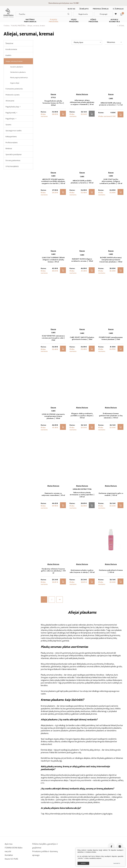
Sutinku (83, 863)
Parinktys (116, 863)
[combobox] (87, 42)
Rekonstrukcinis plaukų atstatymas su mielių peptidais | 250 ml (82, 495)
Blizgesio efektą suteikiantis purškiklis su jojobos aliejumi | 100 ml (82, 416)
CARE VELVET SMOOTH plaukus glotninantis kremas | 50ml (82, 338)
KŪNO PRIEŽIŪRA (93, 20)
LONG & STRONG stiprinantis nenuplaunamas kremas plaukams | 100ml (53, 416)
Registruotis (83, 14)
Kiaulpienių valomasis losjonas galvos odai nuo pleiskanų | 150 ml (53, 571)
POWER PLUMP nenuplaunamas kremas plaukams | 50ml (111, 338)
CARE (111, 98)
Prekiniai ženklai (101, 9)
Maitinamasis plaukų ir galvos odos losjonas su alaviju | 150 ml (82, 571)
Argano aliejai (15, 83)
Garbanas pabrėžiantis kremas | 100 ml (111, 571)
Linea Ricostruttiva (82, 489)
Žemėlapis (84, 9)
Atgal (121, 26)
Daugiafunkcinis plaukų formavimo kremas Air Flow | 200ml (53, 103)
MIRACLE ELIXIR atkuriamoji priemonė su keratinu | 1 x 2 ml (111, 104)
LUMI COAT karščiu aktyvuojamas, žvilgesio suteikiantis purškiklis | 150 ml (111, 181)
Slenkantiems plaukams (18, 72)
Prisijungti (104, 14)
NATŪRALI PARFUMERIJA (30, 20)
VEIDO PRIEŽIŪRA (74, 20)
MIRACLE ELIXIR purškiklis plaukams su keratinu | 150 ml (82, 182)
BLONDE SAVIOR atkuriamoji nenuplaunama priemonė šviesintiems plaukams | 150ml (111, 260)
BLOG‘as (72, 9)
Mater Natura (82, 94)
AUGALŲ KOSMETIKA (114, 20)
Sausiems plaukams (17, 67)
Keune (53, 94)
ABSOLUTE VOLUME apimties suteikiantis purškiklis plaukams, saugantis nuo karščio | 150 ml (53, 181)
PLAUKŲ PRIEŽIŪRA (54, 20)
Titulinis (7, 26)
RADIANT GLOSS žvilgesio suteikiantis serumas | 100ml (82, 260)
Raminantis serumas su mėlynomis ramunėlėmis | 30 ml (53, 494)
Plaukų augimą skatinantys (19, 78)
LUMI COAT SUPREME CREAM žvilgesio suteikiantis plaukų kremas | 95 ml (53, 260)
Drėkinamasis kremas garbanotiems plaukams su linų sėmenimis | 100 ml (111, 416)
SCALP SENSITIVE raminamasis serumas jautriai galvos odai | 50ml (53, 338)
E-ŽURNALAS (118, 9)
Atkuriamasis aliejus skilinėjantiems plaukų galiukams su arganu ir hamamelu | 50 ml (82, 102)
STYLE (53, 98)
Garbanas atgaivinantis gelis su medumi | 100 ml (111, 494)
